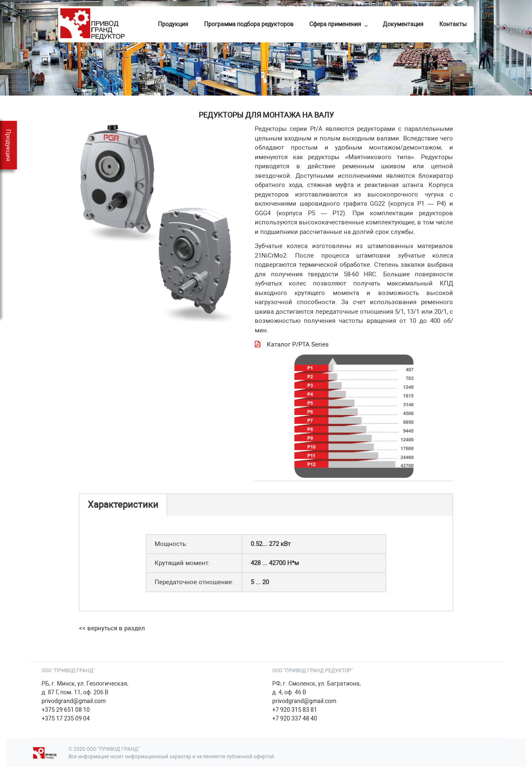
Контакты (453, 24)
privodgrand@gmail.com (74, 701)
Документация (403, 24)
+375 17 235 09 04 (66, 718)
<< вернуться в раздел (112, 628)
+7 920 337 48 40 (295, 718)
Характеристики (123, 505)
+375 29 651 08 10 (66, 710)
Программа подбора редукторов (249, 24)
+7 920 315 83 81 (295, 710)
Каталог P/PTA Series (298, 344)
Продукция (173, 24)
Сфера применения (339, 25)
